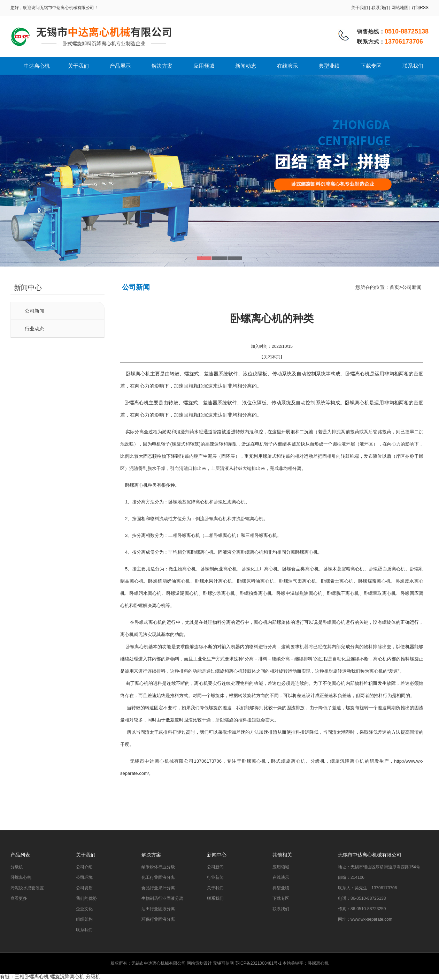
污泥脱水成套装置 (27, 888)
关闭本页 (272, 357)
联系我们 (380, 8)
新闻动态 (246, 66)
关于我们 (360, 8)
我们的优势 (86, 898)
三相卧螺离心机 (32, 977)
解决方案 (162, 66)
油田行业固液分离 (158, 909)
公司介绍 (84, 867)
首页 (394, 287)
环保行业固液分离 (158, 919)
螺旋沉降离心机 (67, 977)
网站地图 (400, 8)
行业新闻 (215, 877)
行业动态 (34, 329)
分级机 (17, 867)
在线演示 (287, 66)
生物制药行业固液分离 (162, 898)
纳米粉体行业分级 (158, 867)
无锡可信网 (223, 963)
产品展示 (120, 66)
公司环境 (84, 877)
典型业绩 (329, 66)
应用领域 (204, 66)
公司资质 (84, 888)
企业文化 (84, 909)
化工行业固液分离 (158, 877)
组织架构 (84, 919)
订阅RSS (420, 8)
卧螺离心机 (254, 761)
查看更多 (19, 898)
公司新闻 (34, 311)
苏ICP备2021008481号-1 (258, 963)
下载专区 (371, 66)
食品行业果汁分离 (158, 888)
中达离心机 (37, 66)
